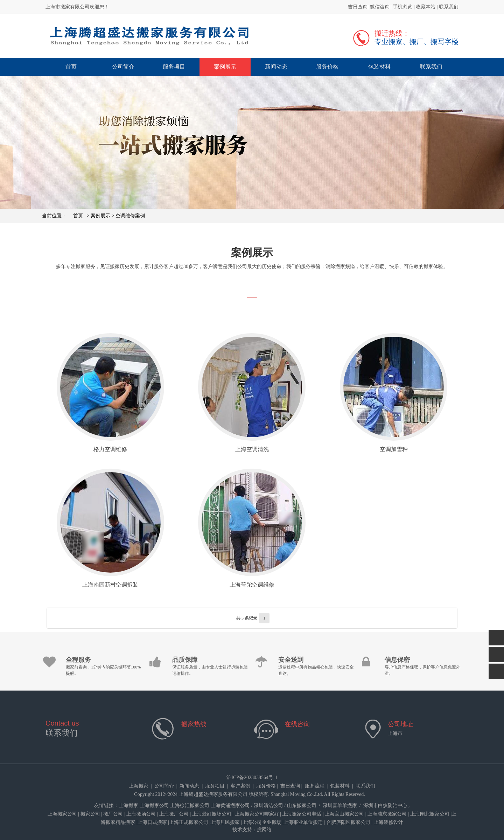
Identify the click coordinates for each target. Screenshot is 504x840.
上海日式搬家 (152, 822)
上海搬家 (139, 786)
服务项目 (174, 67)
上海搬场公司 (141, 814)
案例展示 (225, 67)
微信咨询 (380, 7)
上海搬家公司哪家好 (257, 814)
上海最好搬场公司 (212, 814)
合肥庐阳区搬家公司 (348, 822)
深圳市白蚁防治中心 (385, 806)
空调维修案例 (130, 216)
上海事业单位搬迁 (303, 822)
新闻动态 (276, 67)
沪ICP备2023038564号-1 (252, 778)
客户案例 (240, 786)
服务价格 (327, 67)
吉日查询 (358, 7)
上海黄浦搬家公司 (230, 806)
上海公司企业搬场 (262, 822)
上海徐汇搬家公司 (190, 806)
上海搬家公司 (154, 806)
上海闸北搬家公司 (430, 814)
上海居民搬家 (225, 822)
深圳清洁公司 (268, 806)
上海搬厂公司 (174, 814)
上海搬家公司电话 (302, 814)
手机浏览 (402, 7)
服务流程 (315, 786)
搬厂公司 (113, 814)
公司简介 (123, 67)
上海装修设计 (388, 822)
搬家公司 (90, 814)
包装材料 (379, 67)
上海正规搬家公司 (189, 822)
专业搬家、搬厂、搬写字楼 (416, 42)
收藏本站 (426, 7)
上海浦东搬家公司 (387, 814)
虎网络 (264, 830)
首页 (71, 67)
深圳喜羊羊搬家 (340, 806)
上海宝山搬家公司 (344, 814)
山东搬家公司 (302, 806)
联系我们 (449, 7)
